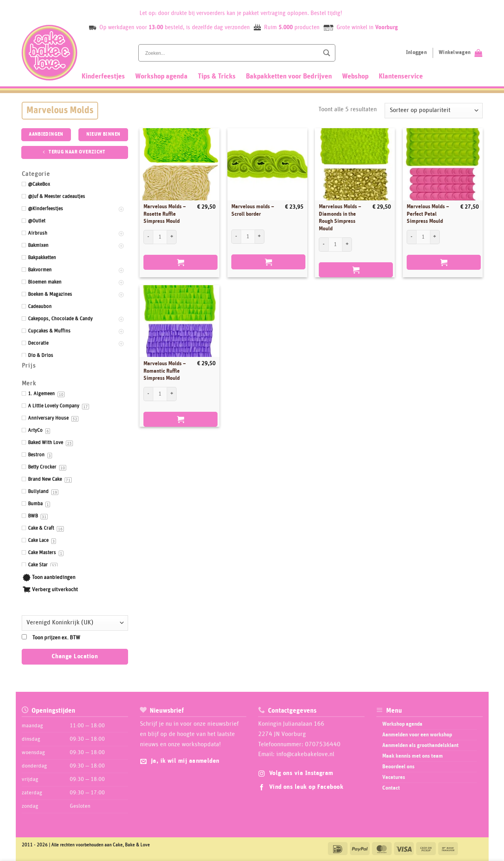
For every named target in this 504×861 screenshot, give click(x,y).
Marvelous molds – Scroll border (253, 210)
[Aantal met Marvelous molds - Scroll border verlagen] (236, 237)
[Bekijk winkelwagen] (460, 53)
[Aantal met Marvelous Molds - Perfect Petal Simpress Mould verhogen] (435, 237)
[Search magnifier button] (327, 53)
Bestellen (180, 262)
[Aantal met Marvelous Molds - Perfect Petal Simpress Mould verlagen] (411, 237)
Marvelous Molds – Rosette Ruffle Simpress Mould (165, 214)
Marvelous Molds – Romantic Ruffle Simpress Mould (165, 371)
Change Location (75, 656)
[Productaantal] (160, 237)
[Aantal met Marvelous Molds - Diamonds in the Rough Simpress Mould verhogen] (347, 245)
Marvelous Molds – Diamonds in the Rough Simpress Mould (340, 218)
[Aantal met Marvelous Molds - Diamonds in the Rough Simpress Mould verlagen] (324, 245)
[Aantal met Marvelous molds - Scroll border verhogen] (260, 237)
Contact (391, 788)
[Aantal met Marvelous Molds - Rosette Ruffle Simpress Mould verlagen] (148, 237)
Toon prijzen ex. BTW (56, 638)
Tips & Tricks (217, 77)
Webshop (355, 77)
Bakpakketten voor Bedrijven (289, 77)
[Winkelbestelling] (433, 111)
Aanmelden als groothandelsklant (420, 745)
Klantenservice (401, 77)
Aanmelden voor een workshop (417, 735)
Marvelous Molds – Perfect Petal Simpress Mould (428, 214)
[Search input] (231, 53)
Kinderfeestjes (103, 77)
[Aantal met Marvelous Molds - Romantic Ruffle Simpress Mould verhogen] (172, 394)
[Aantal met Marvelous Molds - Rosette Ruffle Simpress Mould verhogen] (172, 237)
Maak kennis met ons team (413, 756)
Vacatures (394, 777)
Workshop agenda (161, 77)
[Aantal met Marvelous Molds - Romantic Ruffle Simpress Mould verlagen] (148, 394)
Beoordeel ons (398, 767)
